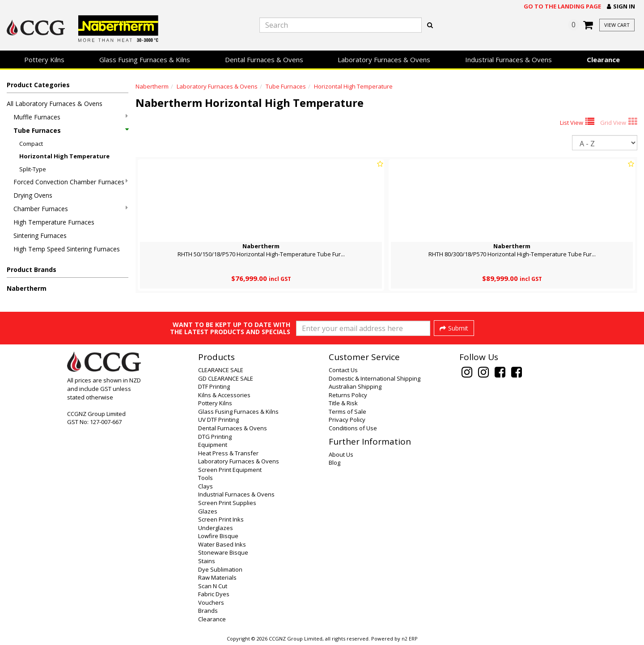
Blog (335, 463)
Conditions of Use (353, 428)
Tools (205, 478)
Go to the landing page (562, 6)
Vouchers (211, 603)
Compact (31, 144)
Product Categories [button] (38, 85)
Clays (205, 486)
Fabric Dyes (214, 594)
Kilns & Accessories (224, 395)
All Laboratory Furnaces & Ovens (55, 104)
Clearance (603, 59)
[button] (621, 6)
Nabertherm (27, 288)
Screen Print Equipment (230, 470)
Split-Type (33, 169)
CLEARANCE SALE (221, 370)
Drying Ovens (33, 195)
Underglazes (216, 528)
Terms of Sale (347, 412)
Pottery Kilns (44, 59)
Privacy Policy (347, 420)
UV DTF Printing (218, 420)
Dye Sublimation (220, 569)
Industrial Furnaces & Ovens (508, 59)
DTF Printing (214, 386)
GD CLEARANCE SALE (226, 378)
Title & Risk (343, 403)
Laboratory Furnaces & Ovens (384, 59)
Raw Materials (217, 577)
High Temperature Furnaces (54, 222)
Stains (207, 561)
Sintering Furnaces (40, 236)
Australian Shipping (355, 386)
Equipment (213, 445)
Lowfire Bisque (218, 536)
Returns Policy (348, 395)
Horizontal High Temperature (64, 156)
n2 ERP (409, 639)
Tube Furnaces (71, 130)
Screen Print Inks (221, 519)
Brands (208, 611)
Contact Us (343, 370)
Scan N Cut (213, 586)
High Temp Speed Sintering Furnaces (67, 249)
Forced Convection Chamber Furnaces (71, 182)
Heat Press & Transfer (228, 453)
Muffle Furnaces (71, 117)
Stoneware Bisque (223, 552)
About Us (341, 454)
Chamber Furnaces (71, 209)
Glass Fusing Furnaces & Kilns (145, 59)
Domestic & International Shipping (375, 378)
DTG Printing (215, 437)
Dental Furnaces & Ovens (264, 59)
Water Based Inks (222, 544)
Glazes (208, 511)
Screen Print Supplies (227, 503)
